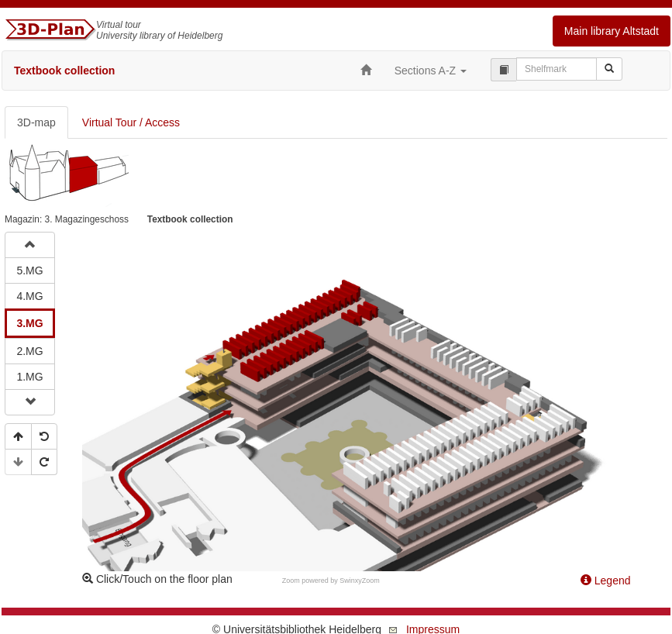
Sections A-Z (431, 71)
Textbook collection (64, 71)
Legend (606, 581)
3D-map (36, 122)
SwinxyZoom (360, 581)
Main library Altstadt (612, 31)
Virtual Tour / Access (131, 122)
